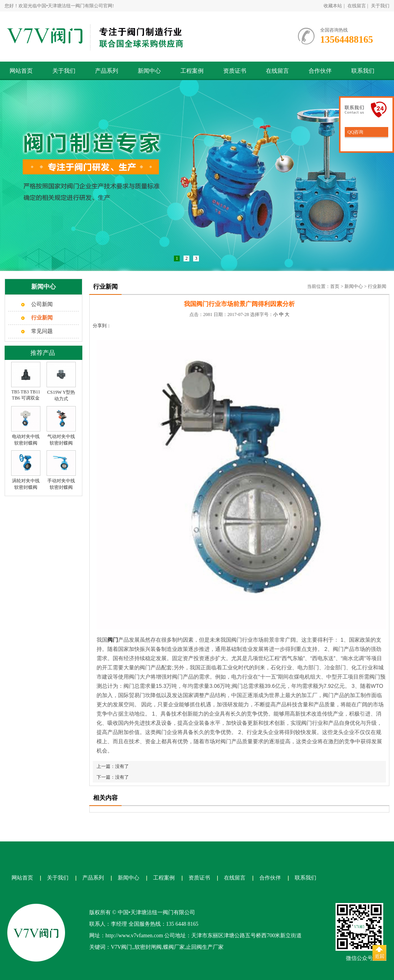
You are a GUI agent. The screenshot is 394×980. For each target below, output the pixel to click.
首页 (335, 286)
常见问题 (42, 331)
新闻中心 (149, 71)
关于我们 (380, 6)
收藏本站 (333, 6)
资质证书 (235, 71)
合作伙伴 (320, 71)
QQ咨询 (355, 132)
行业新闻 (377, 286)
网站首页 (21, 71)
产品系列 (107, 71)
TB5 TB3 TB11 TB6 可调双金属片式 (26, 398)
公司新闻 (42, 304)
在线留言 (357, 6)
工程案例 (192, 71)
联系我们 (363, 71)
